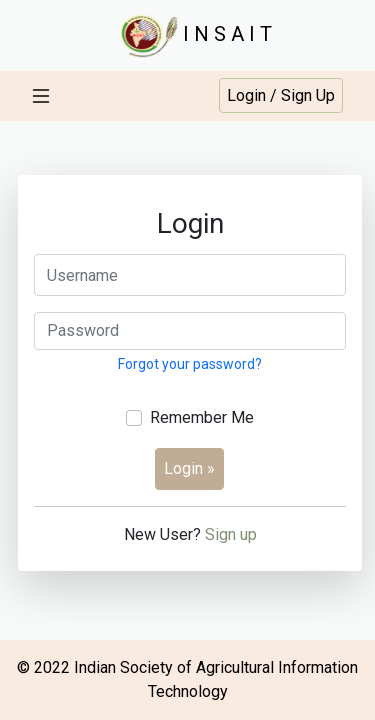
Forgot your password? (190, 364)
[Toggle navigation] (41, 96)
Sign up (231, 534)
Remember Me (202, 417)
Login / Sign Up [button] (281, 95)
